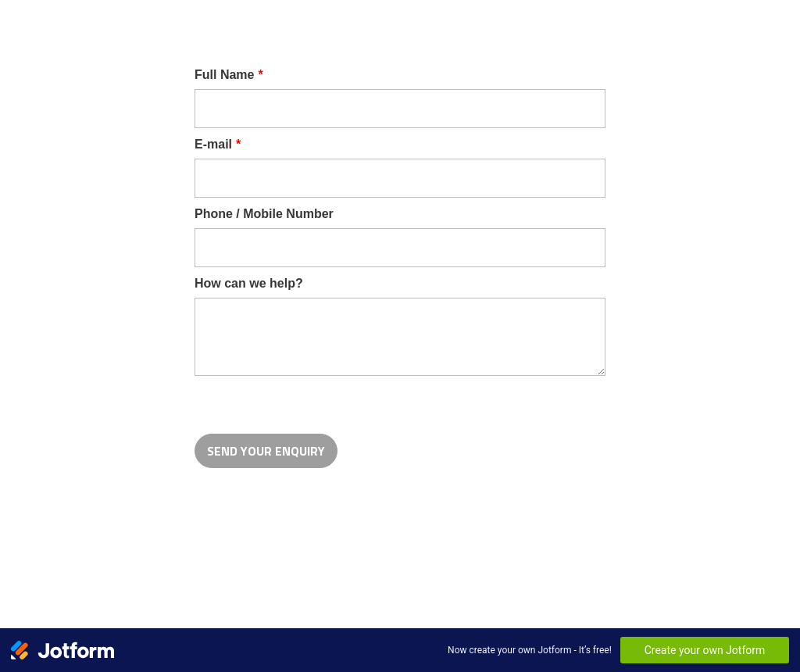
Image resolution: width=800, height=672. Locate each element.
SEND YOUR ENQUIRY (266, 451)
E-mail (218, 144)
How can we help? (249, 283)
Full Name (229, 75)
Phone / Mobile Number (264, 214)
